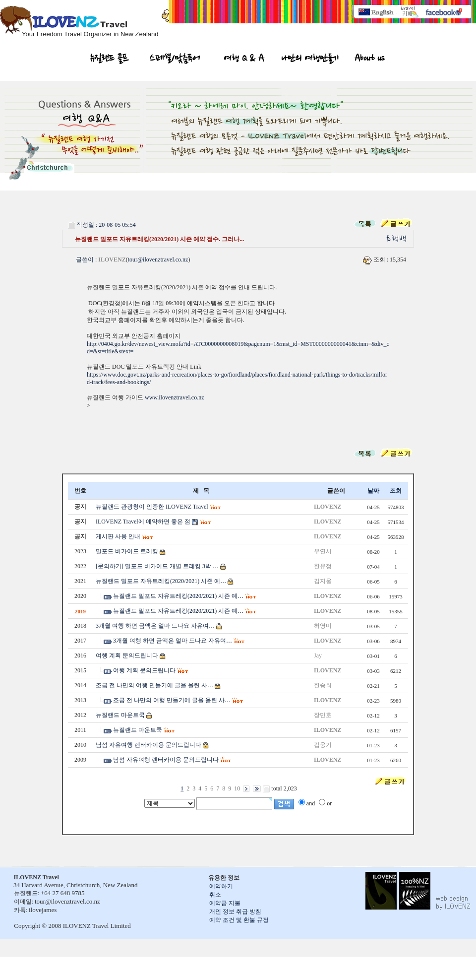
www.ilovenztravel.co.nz (175, 397)
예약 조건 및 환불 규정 (239, 920)
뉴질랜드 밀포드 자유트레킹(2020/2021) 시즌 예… (161, 581)
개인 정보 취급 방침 (235, 912)
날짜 (373, 491)
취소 (215, 895)
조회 (396, 491)
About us (369, 60)
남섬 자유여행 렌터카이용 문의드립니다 (149, 745)
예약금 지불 (225, 903)
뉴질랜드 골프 (110, 60)
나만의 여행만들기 (310, 60)
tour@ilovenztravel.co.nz (158, 260)
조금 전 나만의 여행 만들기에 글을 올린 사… (154, 685)
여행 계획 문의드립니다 (127, 655)
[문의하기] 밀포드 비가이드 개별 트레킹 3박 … (157, 566)
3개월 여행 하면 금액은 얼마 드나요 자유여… (155, 626)
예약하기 (221, 886)
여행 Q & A (244, 60)
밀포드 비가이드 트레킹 (127, 551)
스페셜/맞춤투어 (175, 60)
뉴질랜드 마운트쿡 (120, 715)
